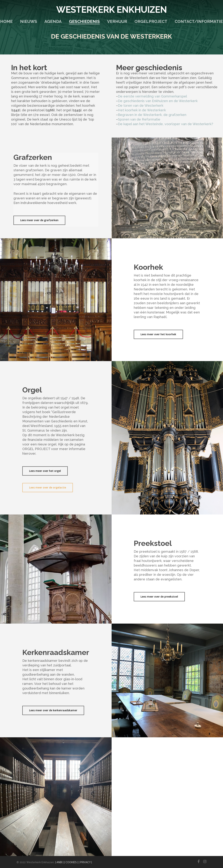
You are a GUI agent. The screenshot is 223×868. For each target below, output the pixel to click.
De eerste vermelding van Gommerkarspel (152, 96)
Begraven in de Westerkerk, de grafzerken (152, 115)
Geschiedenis (84, 22)
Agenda (53, 22)
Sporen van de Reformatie (139, 119)
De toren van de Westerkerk (141, 106)
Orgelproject (151, 22)
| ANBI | (59, 862)
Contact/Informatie (199, 22)
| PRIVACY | (85, 862)
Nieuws (29, 22)
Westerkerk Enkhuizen (111, 10)
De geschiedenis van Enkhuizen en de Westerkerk (158, 101)
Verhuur (117, 22)
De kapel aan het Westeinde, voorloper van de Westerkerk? (165, 124)
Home (6, 22)
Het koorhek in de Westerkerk (142, 110)
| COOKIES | (71, 862)
